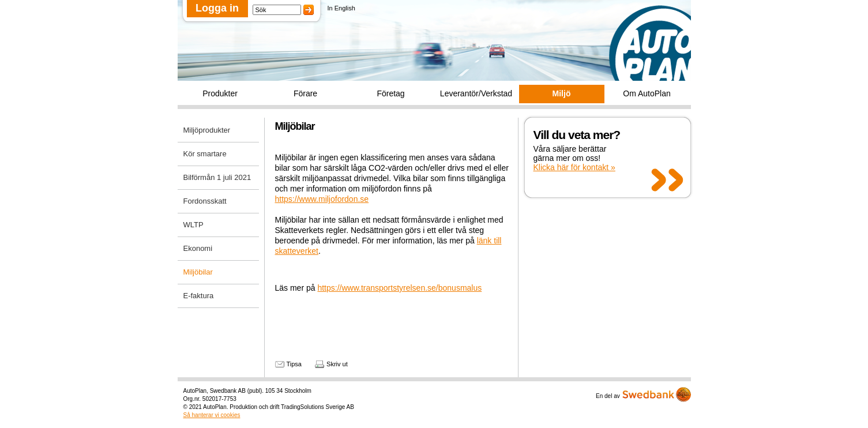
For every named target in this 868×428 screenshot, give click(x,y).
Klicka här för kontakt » (574, 167)
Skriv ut (337, 364)
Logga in (217, 8)
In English (341, 8)
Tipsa (294, 364)
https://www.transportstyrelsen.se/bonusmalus (399, 288)
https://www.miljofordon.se (322, 199)
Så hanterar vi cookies (212, 415)
